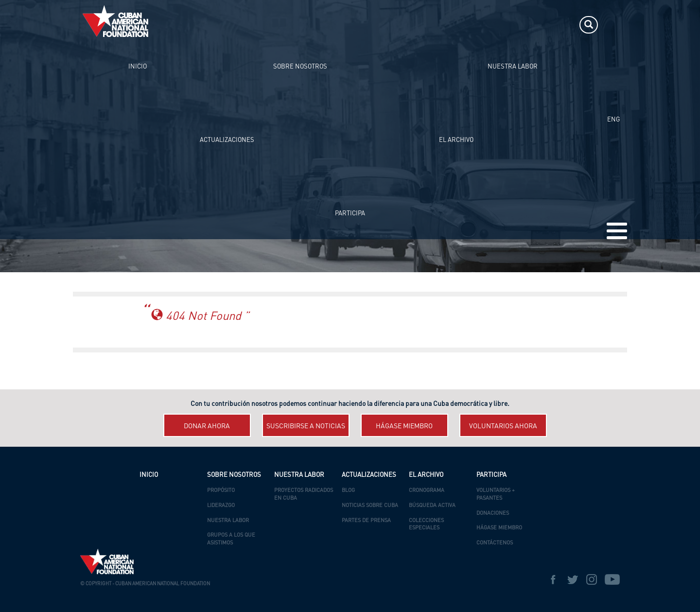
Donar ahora (207, 426)
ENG (613, 25)
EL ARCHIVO (460, 25)
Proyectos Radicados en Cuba (304, 495)
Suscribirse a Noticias (306, 426)
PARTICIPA (504, 25)
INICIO (228, 25)
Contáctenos (495, 543)
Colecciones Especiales (426, 525)
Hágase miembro (404, 426)
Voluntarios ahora (503, 426)
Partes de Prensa (366, 521)
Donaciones (493, 514)
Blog (348, 491)
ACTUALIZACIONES (403, 25)
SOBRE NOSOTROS (276, 25)
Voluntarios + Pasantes (496, 495)
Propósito (221, 491)
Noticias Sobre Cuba (370, 506)
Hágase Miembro (499, 528)
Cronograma (427, 491)
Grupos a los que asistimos (231, 539)
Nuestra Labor (228, 521)
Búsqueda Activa (432, 506)
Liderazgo (221, 506)
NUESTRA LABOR (340, 25)
